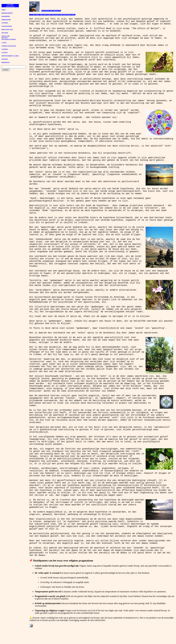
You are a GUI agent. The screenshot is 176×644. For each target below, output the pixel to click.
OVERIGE (5, 49)
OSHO (4, 10)
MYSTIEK (5, 33)
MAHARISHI (6, 16)
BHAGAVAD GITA (7, 30)
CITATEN (5, 53)
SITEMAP (5, 59)
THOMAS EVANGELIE (9, 46)
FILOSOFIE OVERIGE (9, 39)
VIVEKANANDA (7, 26)
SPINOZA (5, 38)
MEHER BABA (6, 20)
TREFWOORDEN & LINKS (10, 56)
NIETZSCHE (5, 36)
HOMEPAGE (6, 62)
